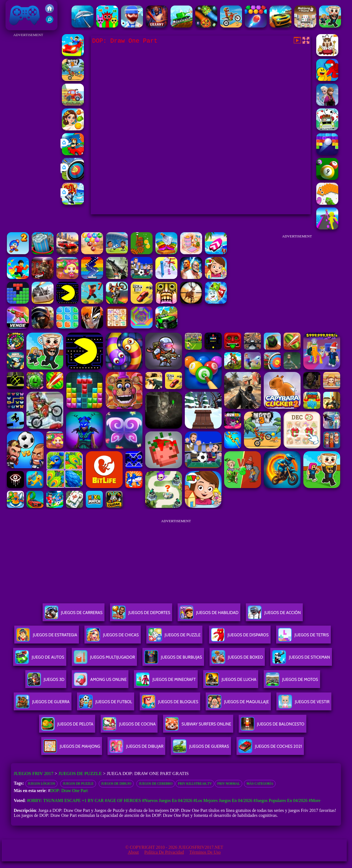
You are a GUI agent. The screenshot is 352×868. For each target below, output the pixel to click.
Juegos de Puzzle (80, 773)
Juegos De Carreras (74, 615)
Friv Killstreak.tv (195, 784)
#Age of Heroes (123, 800)
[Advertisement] (28, 121)
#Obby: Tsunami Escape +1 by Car (65, 800)
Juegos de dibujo (116, 784)
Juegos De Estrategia (47, 637)
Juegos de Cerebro (156, 784)
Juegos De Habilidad (209, 615)
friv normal (229, 784)
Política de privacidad (164, 852)
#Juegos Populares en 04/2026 (280, 800)
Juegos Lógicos (42, 784)
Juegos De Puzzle (174, 637)
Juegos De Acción (274, 615)
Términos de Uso (205, 852)
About (133, 852)
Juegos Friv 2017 (25, 15)
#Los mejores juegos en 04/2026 (223, 800)
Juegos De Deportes (141, 615)
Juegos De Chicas (112, 637)
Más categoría (260, 784)
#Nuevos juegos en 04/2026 (167, 800)
